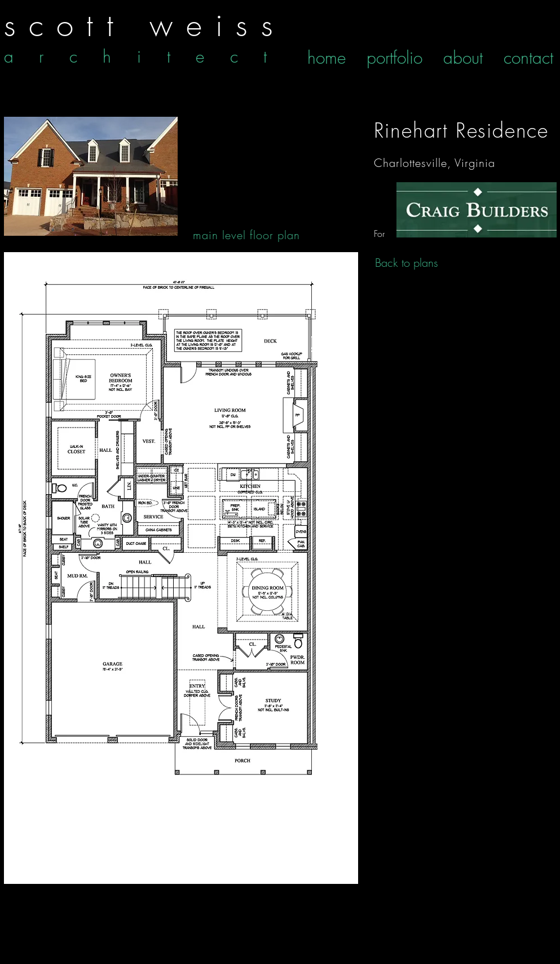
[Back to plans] (407, 263)
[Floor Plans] (477, 210)
